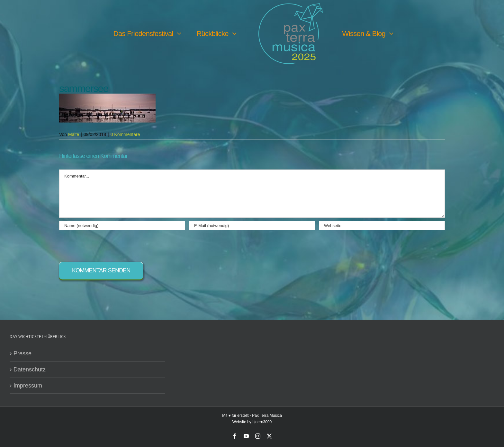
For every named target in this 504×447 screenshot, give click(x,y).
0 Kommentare (125, 134)
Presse (22, 353)
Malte (74, 134)
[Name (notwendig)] (122, 226)
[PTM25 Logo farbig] (291, 6)
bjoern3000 (262, 422)
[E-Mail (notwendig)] (252, 226)
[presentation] (108, 243)
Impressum (28, 386)
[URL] (382, 226)
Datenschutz (30, 369)
